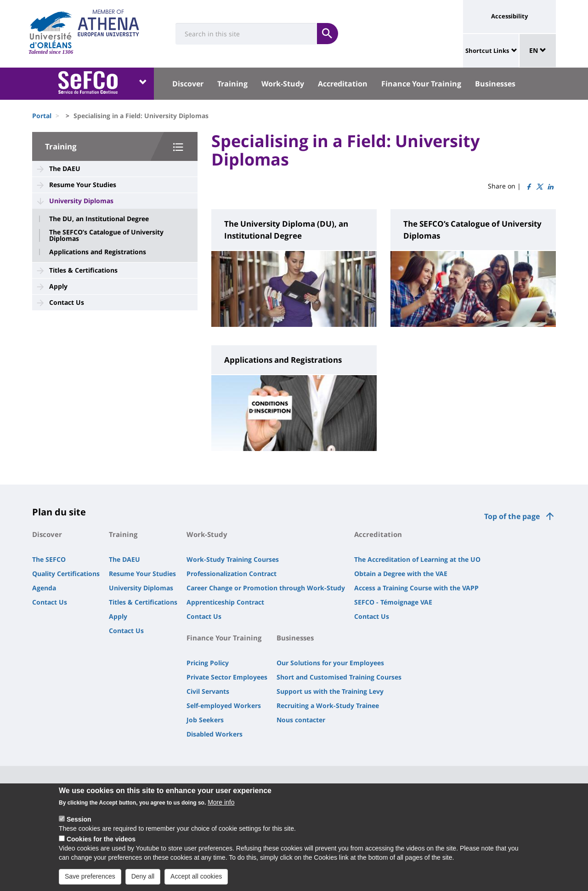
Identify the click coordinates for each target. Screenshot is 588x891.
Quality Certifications (66, 574)
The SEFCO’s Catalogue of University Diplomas (106, 235)
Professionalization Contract (232, 574)
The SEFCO (49, 559)
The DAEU (65, 168)
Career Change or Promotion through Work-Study (266, 588)
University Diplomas (81, 201)
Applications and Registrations (98, 252)
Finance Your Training (421, 84)
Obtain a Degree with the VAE (401, 574)
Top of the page (512, 516)
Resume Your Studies (83, 185)
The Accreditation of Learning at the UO (417, 559)
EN (538, 50)
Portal (42, 116)
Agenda (44, 588)
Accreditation (343, 84)
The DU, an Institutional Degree (99, 219)
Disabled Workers (215, 734)
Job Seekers (205, 720)
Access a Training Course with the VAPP (416, 588)
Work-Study (283, 84)
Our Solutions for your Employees (330, 663)
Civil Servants (208, 691)
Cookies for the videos (101, 846)
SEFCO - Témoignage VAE (393, 602)
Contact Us (67, 302)
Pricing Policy (208, 663)
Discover (188, 84)
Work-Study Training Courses (233, 559)
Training (232, 84)
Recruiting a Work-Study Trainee (328, 705)
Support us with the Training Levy (330, 691)
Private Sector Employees (227, 677)
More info (221, 810)
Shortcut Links (487, 51)
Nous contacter (301, 720)
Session (79, 827)
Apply (58, 286)
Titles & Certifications (83, 270)
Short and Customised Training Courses (339, 677)
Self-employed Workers (224, 705)
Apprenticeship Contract (225, 602)
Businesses (495, 84)
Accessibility (509, 16)
